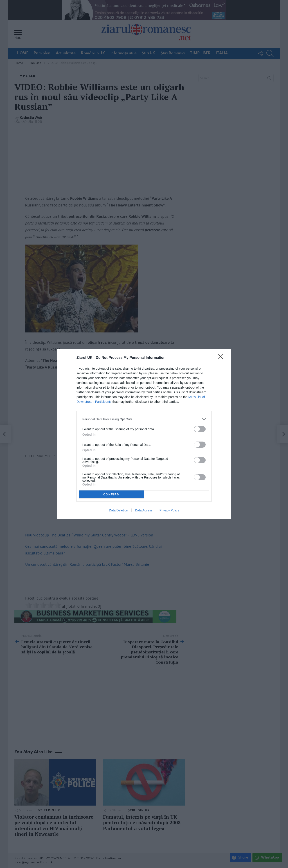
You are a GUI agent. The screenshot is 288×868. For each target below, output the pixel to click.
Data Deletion (118, 510)
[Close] (222, 358)
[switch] (200, 429)
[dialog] (144, 434)
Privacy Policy (169, 510)
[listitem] (144, 419)
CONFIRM (111, 494)
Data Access (144, 510)
